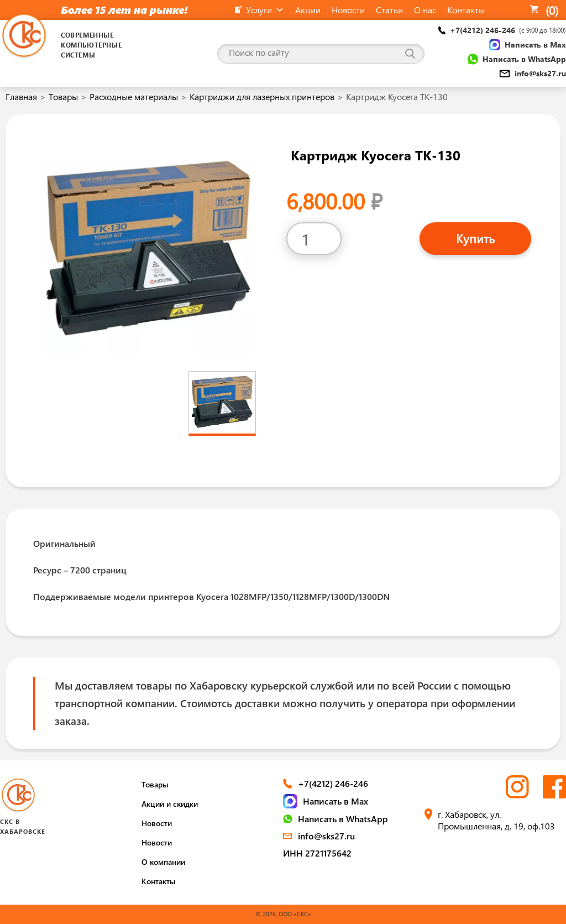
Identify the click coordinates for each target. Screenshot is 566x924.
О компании (163, 862)
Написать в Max (528, 45)
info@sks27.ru (533, 73)
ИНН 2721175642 (317, 853)
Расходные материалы (134, 96)
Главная (21, 96)
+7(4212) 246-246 (502, 30)
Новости (157, 823)
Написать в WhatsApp (517, 59)
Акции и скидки (170, 804)
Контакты (159, 881)
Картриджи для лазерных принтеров (262, 96)
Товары (63, 96)
